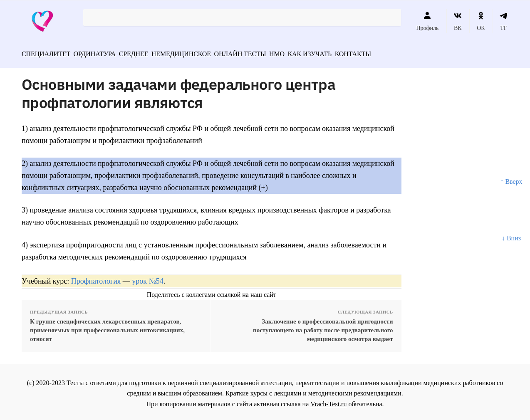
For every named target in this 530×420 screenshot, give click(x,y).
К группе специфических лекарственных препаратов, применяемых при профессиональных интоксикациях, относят (107, 327)
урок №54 (147, 278)
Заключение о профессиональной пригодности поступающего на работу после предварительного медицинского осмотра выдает (323, 327)
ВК (458, 21)
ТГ (504, 21)
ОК (481, 21)
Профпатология (96, 278)
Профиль (427, 21)
